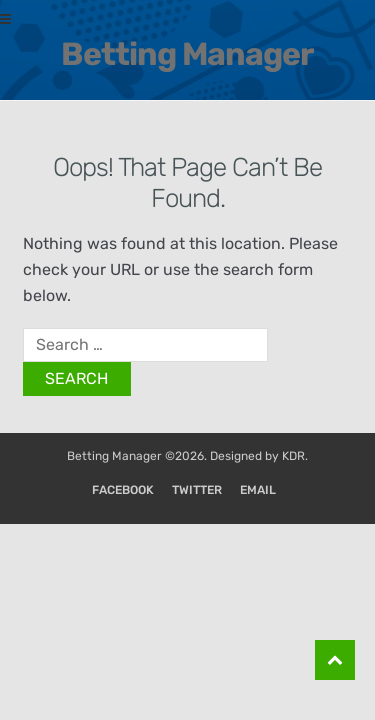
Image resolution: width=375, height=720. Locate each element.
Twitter (197, 490)
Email (258, 490)
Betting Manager (187, 54)
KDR (293, 456)
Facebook (123, 490)
